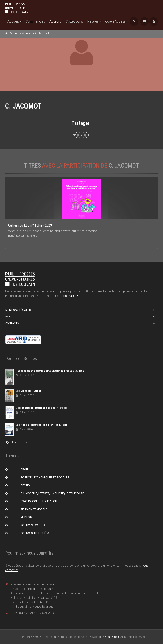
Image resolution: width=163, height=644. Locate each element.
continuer (70, 296)
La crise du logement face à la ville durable (42, 425)
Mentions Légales (18, 310)
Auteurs (55, 21)
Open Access (115, 21)
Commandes (35, 21)
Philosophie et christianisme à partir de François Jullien (50, 371)
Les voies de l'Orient (28, 391)
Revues (93, 21)
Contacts (12, 323)
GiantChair (112, 637)
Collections (74, 21)
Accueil (13, 21)
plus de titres (16, 442)
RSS (8, 316)
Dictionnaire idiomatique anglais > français (41, 408)
